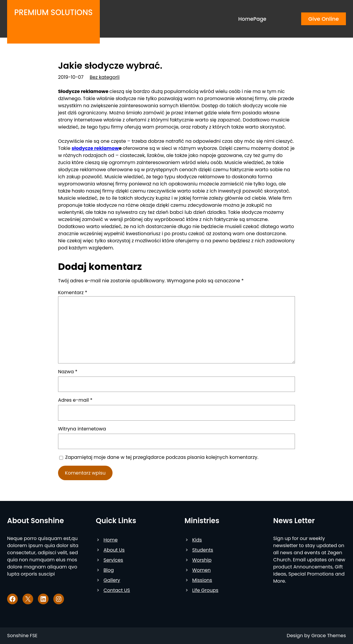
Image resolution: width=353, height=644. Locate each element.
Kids (197, 540)
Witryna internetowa (82, 429)
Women (202, 570)
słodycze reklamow (95, 148)
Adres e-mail (75, 400)
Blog (109, 570)
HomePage (252, 19)
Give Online (324, 19)
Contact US (117, 590)
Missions (202, 580)
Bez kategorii (105, 77)
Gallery (112, 580)
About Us (114, 550)
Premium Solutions (53, 12)
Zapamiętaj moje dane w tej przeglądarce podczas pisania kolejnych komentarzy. (162, 457)
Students (203, 550)
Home (111, 540)
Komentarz (73, 293)
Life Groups (205, 590)
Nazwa (68, 372)
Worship (202, 560)
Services (113, 560)
